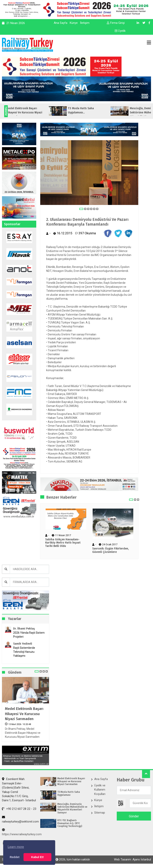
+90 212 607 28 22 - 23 (19, 809)
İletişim (85, 23)
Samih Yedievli (23, 644)
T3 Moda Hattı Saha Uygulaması (69, 793)
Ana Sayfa (61, 23)
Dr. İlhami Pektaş (24, 629)
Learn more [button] (16, 847)
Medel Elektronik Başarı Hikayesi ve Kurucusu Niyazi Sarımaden (24, 714)
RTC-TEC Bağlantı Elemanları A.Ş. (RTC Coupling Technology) (70, 823)
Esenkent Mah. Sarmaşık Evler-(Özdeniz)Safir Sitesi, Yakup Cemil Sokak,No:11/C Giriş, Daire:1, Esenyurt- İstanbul (19, 790)
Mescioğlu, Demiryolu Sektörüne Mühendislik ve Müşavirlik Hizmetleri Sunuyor (72, 808)
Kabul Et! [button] (38, 857)
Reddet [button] (15, 857)
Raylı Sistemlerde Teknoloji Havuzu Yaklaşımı (24, 652)
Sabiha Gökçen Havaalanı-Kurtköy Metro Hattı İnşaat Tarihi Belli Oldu (63, 543)
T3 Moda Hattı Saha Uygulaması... (89, 110)
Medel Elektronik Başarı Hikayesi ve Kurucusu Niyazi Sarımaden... (32, 112)
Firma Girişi (116, 23)
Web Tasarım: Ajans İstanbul (132, 859)
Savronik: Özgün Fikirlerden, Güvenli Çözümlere (110, 550)
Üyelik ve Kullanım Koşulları (100, 790)
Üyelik (120, 31)
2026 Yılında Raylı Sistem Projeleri (29, 635)
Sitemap (100, 813)
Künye (74, 23)
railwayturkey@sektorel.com (20, 819)
